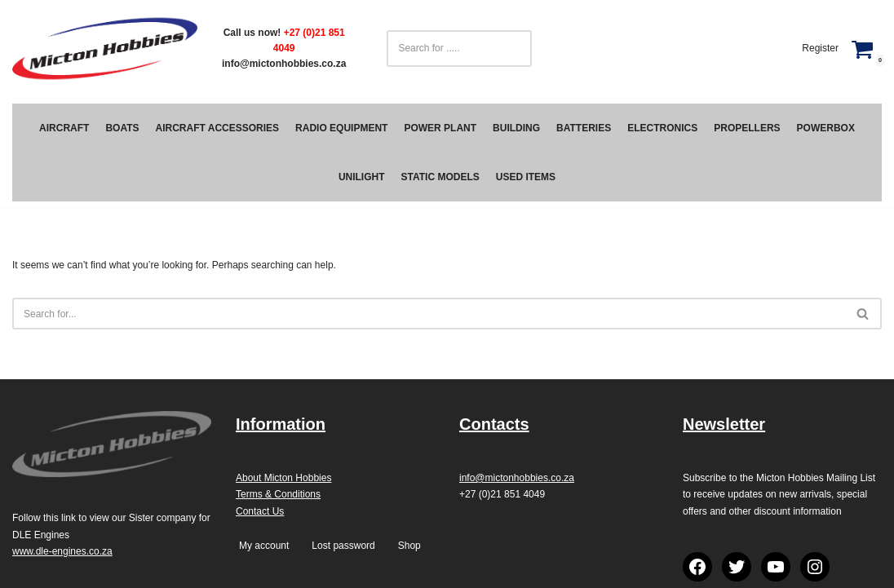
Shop (409, 546)
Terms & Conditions (278, 494)
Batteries (584, 128)
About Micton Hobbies (283, 478)
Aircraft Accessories (218, 128)
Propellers (747, 128)
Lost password (343, 546)
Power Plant (440, 128)
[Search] (429, 314)
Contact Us (260, 511)
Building (516, 128)
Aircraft (64, 128)
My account (264, 546)
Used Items (526, 177)
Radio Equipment (341, 128)
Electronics (662, 128)
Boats (122, 128)
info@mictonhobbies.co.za (284, 64)
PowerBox (826, 128)
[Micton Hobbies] (105, 49)
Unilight (362, 177)
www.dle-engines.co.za (62, 551)
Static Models (440, 177)
